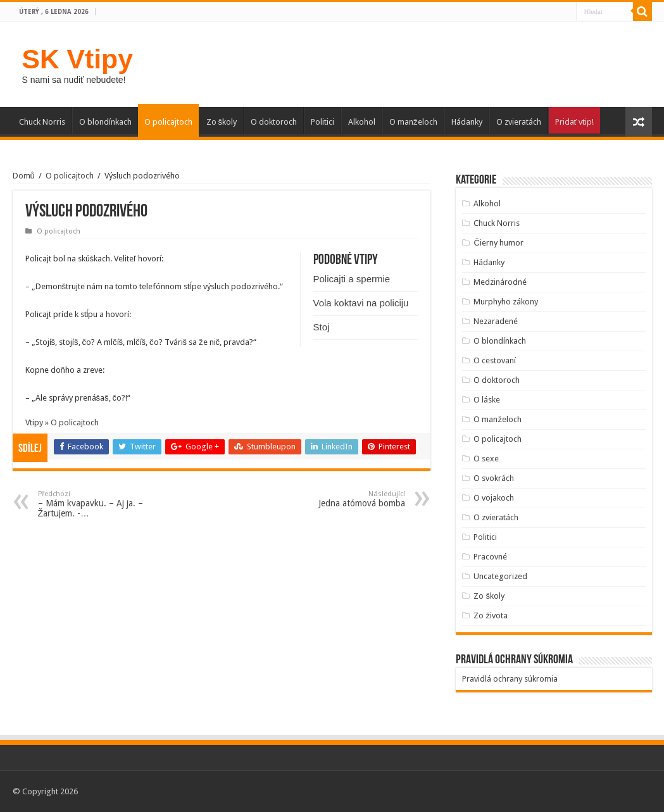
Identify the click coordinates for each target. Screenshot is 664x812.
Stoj (322, 327)
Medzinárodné (500, 282)
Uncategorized (500, 576)
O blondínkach (105, 122)
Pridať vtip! (575, 122)
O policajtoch (168, 122)
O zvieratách (519, 122)
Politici (323, 122)
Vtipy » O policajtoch (62, 422)
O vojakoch (494, 498)
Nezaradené (496, 321)
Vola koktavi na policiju (361, 303)
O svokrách (494, 478)
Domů (24, 176)
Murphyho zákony (506, 302)
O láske (487, 400)
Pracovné (490, 557)
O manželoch (413, 122)
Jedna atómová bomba (340, 499)
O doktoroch (274, 122)
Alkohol (362, 122)
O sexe (486, 459)
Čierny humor (498, 243)
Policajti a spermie (352, 279)
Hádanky (467, 122)
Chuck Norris (42, 122)
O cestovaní (495, 360)
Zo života (491, 615)
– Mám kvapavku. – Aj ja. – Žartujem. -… (103, 504)
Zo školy (222, 122)
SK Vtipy (78, 59)
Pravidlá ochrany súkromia (510, 679)
